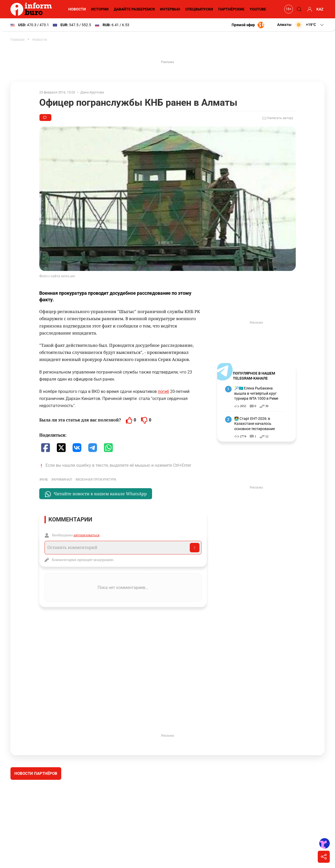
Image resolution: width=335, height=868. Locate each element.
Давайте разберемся (134, 9)
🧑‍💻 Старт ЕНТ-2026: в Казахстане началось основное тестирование (255, 424)
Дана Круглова (92, 92)
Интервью (170, 9)
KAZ (320, 9)
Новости (77, 9)
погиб (163, 391)
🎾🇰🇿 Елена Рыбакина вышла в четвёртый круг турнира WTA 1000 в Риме (256, 393)
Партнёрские (231, 9)
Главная (18, 40)
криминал (63, 479)
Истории (100, 9)
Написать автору (278, 118)
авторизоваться (86, 535)
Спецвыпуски (199, 9)
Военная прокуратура (97, 479)
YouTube (258, 9)
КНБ (45, 479)
